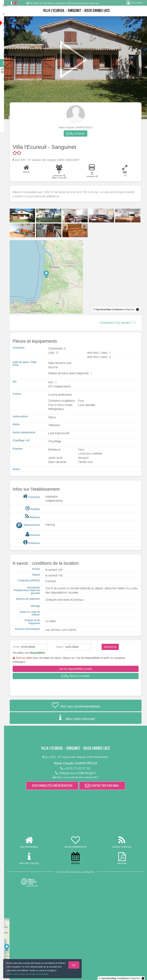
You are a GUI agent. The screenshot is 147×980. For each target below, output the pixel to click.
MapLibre (133, 309)
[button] (78, 133)
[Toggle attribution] (140, 309)
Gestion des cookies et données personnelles (27, 974)
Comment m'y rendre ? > (121, 323)
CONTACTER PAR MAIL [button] (105, 786)
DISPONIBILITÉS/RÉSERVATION (55, 786)
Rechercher (113, 647)
